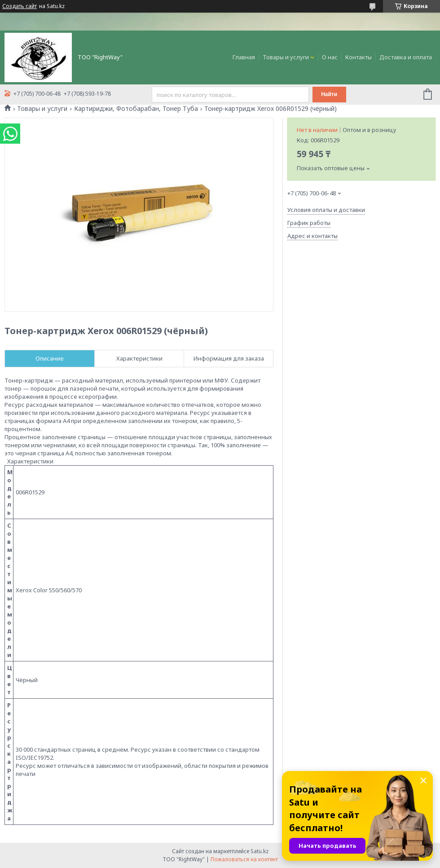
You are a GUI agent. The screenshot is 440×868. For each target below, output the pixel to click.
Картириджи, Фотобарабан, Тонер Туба (136, 109)
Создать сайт (20, 6)
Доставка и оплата (406, 57)
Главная (244, 57)
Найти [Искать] (329, 94)
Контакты (359, 57)
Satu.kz (260, 851)
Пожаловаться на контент (244, 859)
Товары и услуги (286, 57)
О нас (330, 57)
